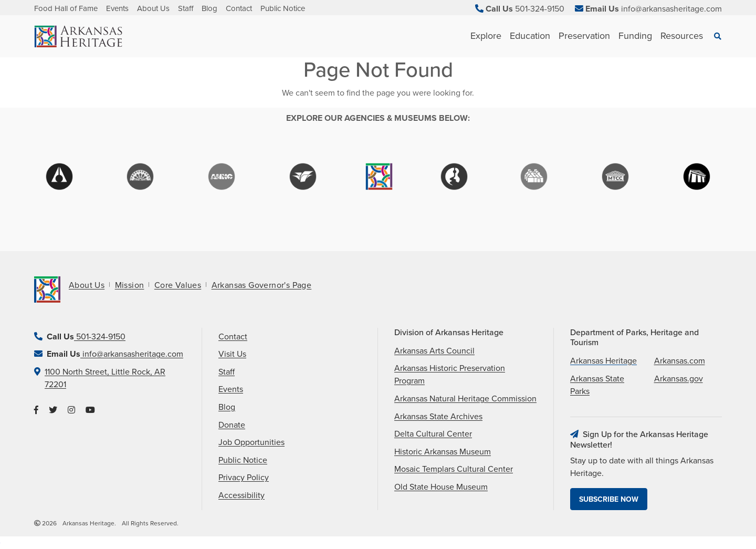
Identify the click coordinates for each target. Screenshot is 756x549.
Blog (209, 8)
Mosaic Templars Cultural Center (454, 469)
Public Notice (283, 8)
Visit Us (232, 354)
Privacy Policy (244, 478)
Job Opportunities (251, 442)
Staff (186, 8)
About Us (153, 8)
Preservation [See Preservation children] (584, 36)
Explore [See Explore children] (486, 36)
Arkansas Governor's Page (262, 285)
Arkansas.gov (679, 379)
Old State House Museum (441, 487)
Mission (130, 285)
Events (117, 8)
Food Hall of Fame (66, 8)
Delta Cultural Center (433, 434)
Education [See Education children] (530, 36)
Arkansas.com (680, 361)
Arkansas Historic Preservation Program (450, 375)
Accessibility (241, 495)
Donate (232, 425)
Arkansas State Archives (438, 417)
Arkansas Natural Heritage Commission (465, 399)
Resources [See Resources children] (682, 36)
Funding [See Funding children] (635, 36)
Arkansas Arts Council (434, 351)
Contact (239, 8)
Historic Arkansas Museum (443, 452)
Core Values (178, 285)
